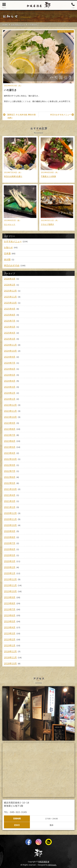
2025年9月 (10, 309)
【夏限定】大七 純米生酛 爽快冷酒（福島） (19, 116)
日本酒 (7, 253)
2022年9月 (10, 465)
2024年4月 (10, 381)
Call (73, 5)
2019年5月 (10, 621)
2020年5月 (10, 555)
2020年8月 (10, 537)
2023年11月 (10, 411)
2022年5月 (10, 483)
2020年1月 (10, 573)
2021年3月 (10, 501)
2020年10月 (10, 525)
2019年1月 (10, 645)
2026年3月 (10, 279)
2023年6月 (10, 441)
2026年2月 (10, 285)
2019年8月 (10, 603)
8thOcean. (52, 865)
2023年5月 (10, 447)
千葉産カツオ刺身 (48, 176)
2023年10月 (10, 417)
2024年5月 (10, 375)
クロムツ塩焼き (47, 224)
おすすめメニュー (66, 31)
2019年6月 (10, 615)
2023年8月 (10, 429)
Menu (4, 5)
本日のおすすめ (12, 265)
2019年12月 (10, 579)
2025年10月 (10, 303)
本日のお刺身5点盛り (13, 176)
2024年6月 (10, 369)
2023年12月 (10, 405)
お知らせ (8, 247)
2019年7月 (10, 609)
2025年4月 (10, 333)
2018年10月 (10, 663)
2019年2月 (10, 639)
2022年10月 (10, 459)
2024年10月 (10, 351)
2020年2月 (10, 567)
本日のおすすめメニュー (62, 115)
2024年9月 (10, 357)
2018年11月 (10, 657)
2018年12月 (10, 651)
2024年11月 (10, 345)
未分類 (7, 259)
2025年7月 (10, 321)
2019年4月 (10, 627)
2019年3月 (10, 633)
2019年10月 (10, 591)
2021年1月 (10, 507)
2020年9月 (10, 531)
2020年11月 (10, 519)
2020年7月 (10, 543)
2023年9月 (10, 423)
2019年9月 (10, 597)
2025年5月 (10, 327)
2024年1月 (10, 399)
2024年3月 (10, 387)
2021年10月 (10, 489)
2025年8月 (10, 315)
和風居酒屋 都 (44, 862)
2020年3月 (10, 561)
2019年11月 (10, 585)
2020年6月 (10, 549)
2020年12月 (10, 513)
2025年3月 (10, 339)
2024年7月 (10, 363)
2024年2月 (10, 393)
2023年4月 (10, 453)
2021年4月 (10, 495)
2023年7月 (10, 435)
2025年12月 (10, 291)
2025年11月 (10, 297)
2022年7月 (10, 471)
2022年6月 (10, 477)
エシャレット (10, 224)
